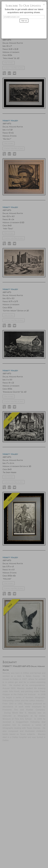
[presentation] (24, 29)
